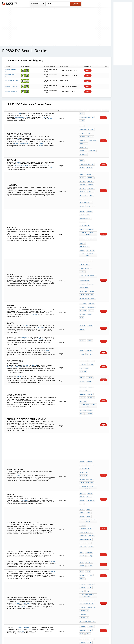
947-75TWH (83, 473)
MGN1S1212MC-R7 (12, 86)
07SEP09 (91, 266)
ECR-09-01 (33, 274)
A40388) (90, 509)
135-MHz (82, 520)
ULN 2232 (83, 353)
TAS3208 (19, 532)
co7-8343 (83, 416)
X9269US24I (92, 145)
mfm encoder (84, 205)
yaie (81, 367)
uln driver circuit (86, 364)
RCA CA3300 (83, 181)
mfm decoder (84, 419)
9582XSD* (90, 167)
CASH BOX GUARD (85, 478)
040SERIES (83, 272)
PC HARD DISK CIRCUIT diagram (88, 242)
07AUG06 (82, 269)
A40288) (82, 500)
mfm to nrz (90, 221)
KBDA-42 (34, 323)
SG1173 (91, 345)
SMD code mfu (92, 218)
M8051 (92, 530)
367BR (88, 457)
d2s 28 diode (90, 573)
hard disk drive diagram (88, 215)
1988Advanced (84, 197)
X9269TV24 (92, 142)
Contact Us (98, 637)
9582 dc (90, 178)
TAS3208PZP (83, 542)
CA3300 (82, 164)
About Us (106, 637)
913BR (88, 454)
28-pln (89, 440)
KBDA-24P (26, 323)
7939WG (82, 464)
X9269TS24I (92, 137)
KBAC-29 (25, 283)
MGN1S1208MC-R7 (12, 92)
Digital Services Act (87, 637)
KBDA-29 (25, 295)
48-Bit (89, 520)
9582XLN (90, 173)
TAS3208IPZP (91, 536)
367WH (82, 457)
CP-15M (90, 416)
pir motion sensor (86, 470)
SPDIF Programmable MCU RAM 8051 (88, 527)
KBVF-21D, (88, 497)
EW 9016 (82, 351)
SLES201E (26, 532)
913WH (82, 454)
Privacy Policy (46, 637)
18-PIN (82, 189)
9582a (91, 255)
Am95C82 (25, 443)
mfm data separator (86, 425)
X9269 (19, 113)
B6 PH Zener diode (86, 187)
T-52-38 (82, 440)
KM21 (89, 275)
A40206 (82, 287)
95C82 (82, 446)
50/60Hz (88, 506)
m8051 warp (84, 530)
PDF (88, 70)
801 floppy (93, 422)
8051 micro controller (87, 547)
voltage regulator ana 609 (88, 360)
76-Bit (82, 523)
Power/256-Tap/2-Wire (21, 117)
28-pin (90, 438)
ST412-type (83, 422)
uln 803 (90, 351)
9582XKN (82, 170)
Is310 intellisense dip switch (88, 461)
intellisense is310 (86, 476)
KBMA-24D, (88, 487)
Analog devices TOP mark (88, 225)
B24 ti (82, 573)
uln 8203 (90, 353)
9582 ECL (83, 202)
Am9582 (82, 194)
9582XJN (89, 164)
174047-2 (82, 275)
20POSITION (91, 269)
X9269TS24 (83, 137)
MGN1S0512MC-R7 (12, 81)
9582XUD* (90, 175)
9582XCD (82, 175)
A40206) (40, 285)
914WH (88, 451)
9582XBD (90, 170)
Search (75, 4)
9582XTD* (83, 173)
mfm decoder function (87, 260)
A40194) (89, 312)
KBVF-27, (82, 509)
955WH (82, 451)
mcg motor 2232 (85, 348)
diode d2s (83, 576)
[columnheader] (12, 66)
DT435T (91, 473)
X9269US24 (83, 145)
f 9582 (82, 184)
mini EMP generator (86, 533)
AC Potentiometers (86, 134)
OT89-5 (82, 339)
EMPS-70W (83, 481)
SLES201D (34, 577)
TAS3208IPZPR (84, 539)
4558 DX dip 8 (84, 252)
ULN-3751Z (83, 345)
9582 (91, 181)
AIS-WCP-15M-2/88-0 (86, 200)
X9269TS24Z (83, 142)
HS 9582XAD (90, 189)
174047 (91, 272)
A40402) (40, 297)
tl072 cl (89, 157)
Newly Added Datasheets (33, 637)
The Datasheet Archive (10, 4)
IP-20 (53, 495)
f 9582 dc (83, 178)
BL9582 (19, 335)
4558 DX (90, 249)
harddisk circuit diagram (88, 212)
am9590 (82, 443)
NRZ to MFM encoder (87, 208)
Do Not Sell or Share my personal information (66, 637)
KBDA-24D (83, 329)
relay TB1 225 (84, 326)
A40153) (82, 490)
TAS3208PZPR (84, 544)
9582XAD (82, 167)
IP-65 (48, 309)
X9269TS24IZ (84, 139)
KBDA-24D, (88, 309)
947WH (91, 481)
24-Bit (88, 523)
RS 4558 (82, 218)
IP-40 (17, 489)
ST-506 (82, 221)
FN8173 (44, 117)
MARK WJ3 (83, 356)
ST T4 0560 (88, 367)
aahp (95, 275)
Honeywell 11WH (85, 467)
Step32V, (89, 336)
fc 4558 (82, 239)
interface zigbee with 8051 (88, 580)
